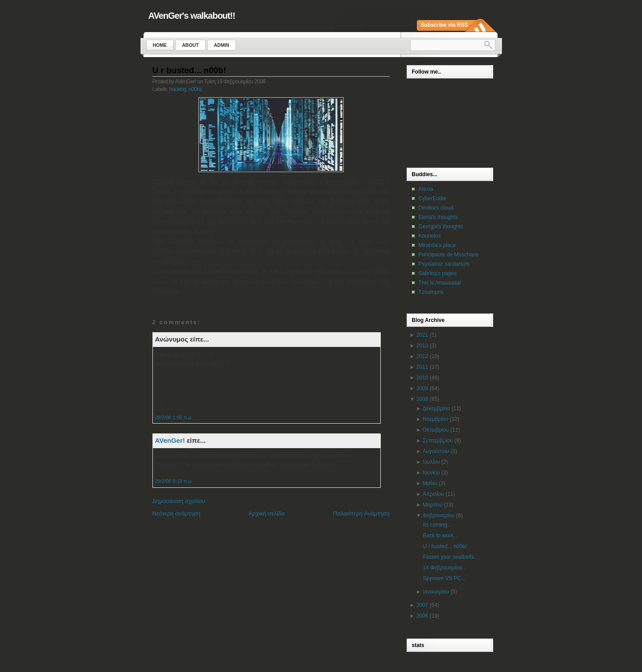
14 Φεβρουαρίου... (444, 568)
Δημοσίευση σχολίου (179, 501)
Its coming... (437, 525)
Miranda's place (437, 245)
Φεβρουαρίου (439, 515)
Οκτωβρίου (436, 430)
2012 (422, 356)
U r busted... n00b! (189, 70)
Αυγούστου (436, 451)
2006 (422, 616)
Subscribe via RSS (444, 25)
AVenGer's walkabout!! (192, 16)
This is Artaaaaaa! (440, 283)
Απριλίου (433, 494)
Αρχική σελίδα (267, 513)
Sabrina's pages (438, 273)
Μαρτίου (432, 505)
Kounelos (430, 236)
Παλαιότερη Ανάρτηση (361, 513)
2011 (422, 367)
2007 (422, 605)
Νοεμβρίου (435, 419)
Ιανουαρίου (436, 592)
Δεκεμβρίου (436, 408)
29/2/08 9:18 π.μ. (174, 481)
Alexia (426, 189)
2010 (422, 378)
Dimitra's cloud (436, 208)
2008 (422, 399)
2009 (422, 388)
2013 (422, 346)
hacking (178, 89)
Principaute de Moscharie (449, 255)
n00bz (195, 89)
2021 (422, 335)
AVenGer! (170, 440)
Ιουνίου (431, 473)
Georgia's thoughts (441, 227)
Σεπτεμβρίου (438, 441)
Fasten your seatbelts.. (450, 557)
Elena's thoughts (438, 217)
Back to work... (440, 536)
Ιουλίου (431, 462)
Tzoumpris (431, 292)
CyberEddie (433, 198)
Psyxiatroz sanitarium (444, 264)
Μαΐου (430, 483)
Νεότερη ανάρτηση (177, 513)
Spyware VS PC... (444, 578)
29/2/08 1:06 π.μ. (174, 417)
